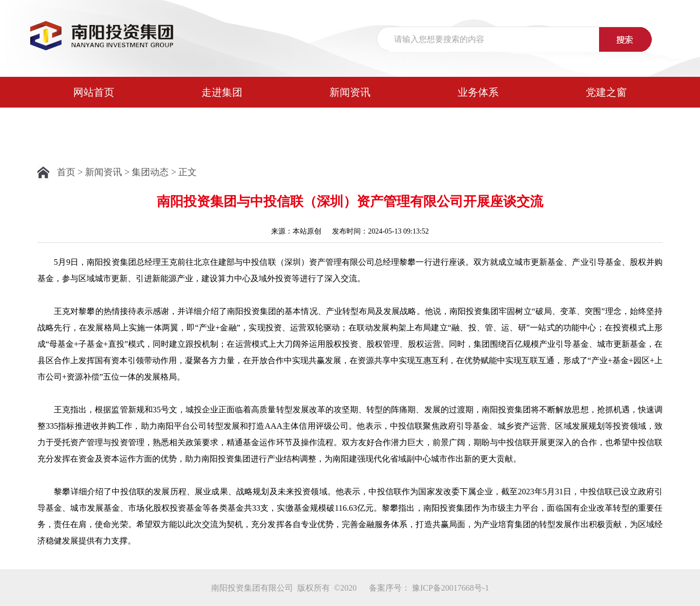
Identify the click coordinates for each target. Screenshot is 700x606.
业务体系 (478, 92)
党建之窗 (606, 92)
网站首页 (94, 92)
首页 (66, 172)
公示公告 (94, 123)
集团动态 (150, 172)
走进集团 (222, 92)
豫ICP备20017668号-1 (450, 588)
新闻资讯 (350, 92)
